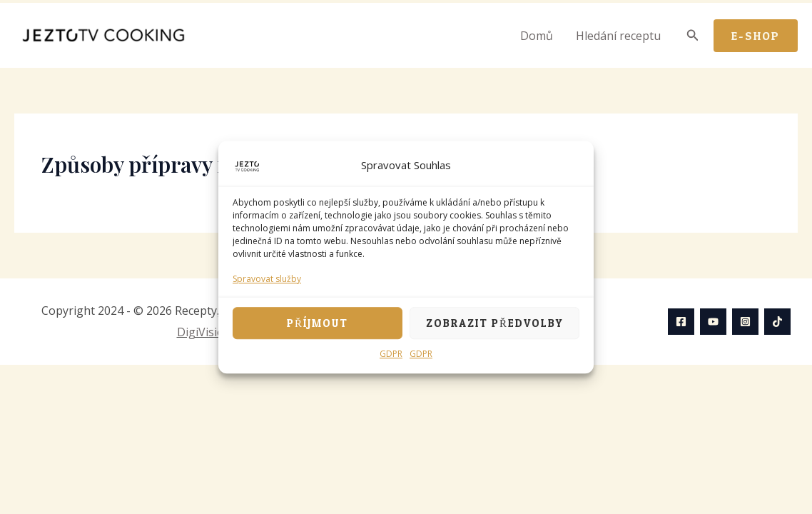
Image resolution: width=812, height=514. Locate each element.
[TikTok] (777, 322)
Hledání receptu (618, 36)
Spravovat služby (267, 279)
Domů (537, 36)
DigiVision (204, 332)
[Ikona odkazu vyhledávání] (693, 36)
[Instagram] (745, 322)
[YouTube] (713, 322)
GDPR (391, 354)
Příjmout (318, 323)
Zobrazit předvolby (494, 323)
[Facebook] (681, 322)
